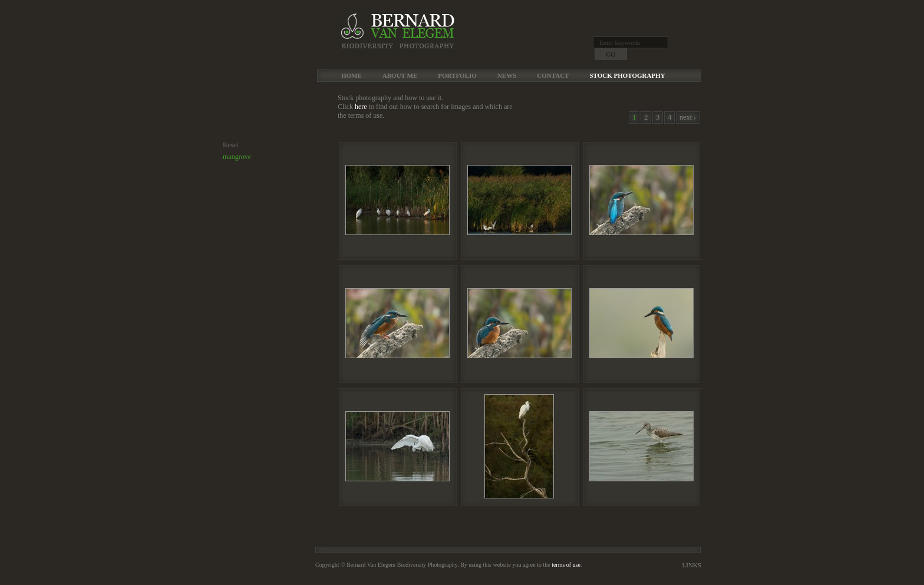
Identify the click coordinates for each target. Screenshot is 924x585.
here (361, 107)
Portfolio (457, 75)
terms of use (566, 565)
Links (692, 565)
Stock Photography (627, 75)
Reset (231, 145)
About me (400, 75)
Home (352, 75)
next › (688, 117)
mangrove (237, 157)
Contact (553, 75)
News (507, 75)
